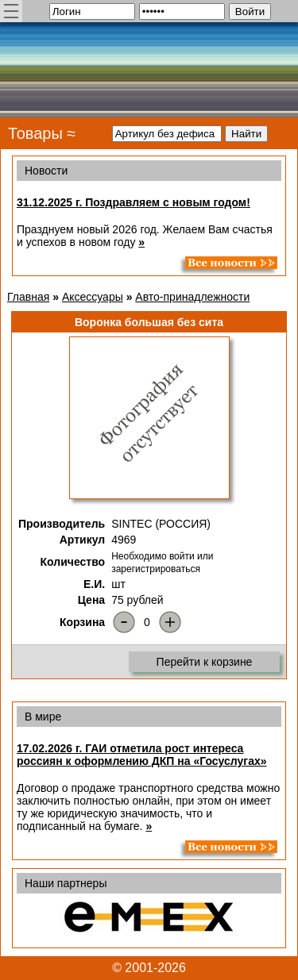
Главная (28, 297)
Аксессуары (93, 297)
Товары (35, 133)
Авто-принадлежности (192, 297)
